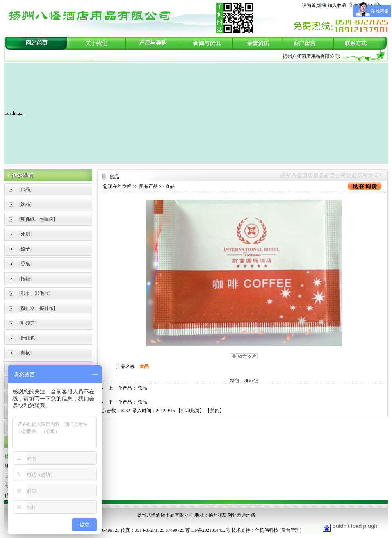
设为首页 (311, 5)
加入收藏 (337, 5)
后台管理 (290, 530)
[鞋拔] (25, 353)
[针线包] (28, 338)
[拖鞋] (25, 279)
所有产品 (148, 186)
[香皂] (25, 264)
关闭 (215, 411)
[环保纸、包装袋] (37, 219)
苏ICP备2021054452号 (208, 530)
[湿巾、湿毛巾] (35, 293)
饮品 (143, 388)
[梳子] (25, 249)
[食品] (25, 189)
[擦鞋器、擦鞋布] (37, 308)
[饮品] (25, 204)
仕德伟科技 (267, 530)
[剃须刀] (28, 323)
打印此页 (190, 411)
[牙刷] (25, 234)
